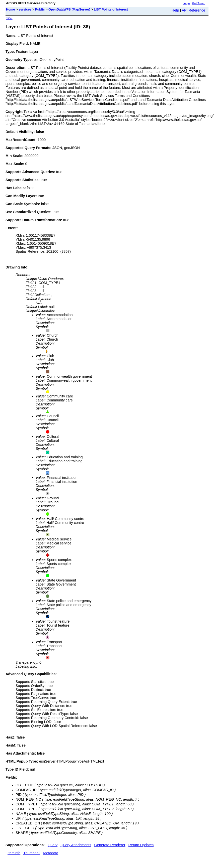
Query (53, 845)
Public (40, 9)
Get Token (199, 3)
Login (186, 3)
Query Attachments (76, 845)
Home (11, 9)
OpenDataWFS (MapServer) (69, 9)
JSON (9, 18)
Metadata (51, 853)
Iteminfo (14, 853)
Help (175, 10)
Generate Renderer (110, 845)
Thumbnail (32, 853)
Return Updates (141, 845)
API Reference (193, 10)
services (25, 9)
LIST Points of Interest (111, 9)
